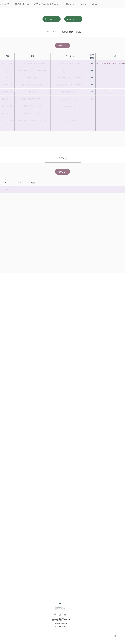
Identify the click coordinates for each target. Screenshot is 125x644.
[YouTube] (65, 615)
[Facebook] (55, 615)
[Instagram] (60, 615)
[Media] (73, 19)
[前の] (14, 89)
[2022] (62, 46)
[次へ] (111, 89)
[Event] (52, 19)
